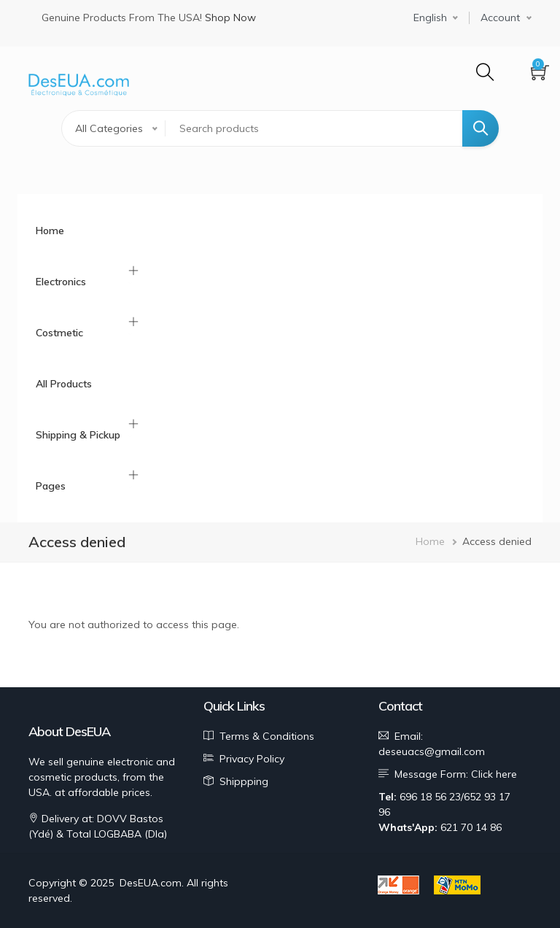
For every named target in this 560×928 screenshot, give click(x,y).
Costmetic (59, 333)
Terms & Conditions (267, 736)
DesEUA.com (151, 883)
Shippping (244, 781)
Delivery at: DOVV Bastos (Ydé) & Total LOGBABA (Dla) (98, 826)
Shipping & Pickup (78, 435)
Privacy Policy (252, 759)
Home (50, 231)
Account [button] (500, 18)
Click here (494, 774)
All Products (64, 384)
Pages (51, 486)
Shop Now (230, 18)
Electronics (61, 282)
